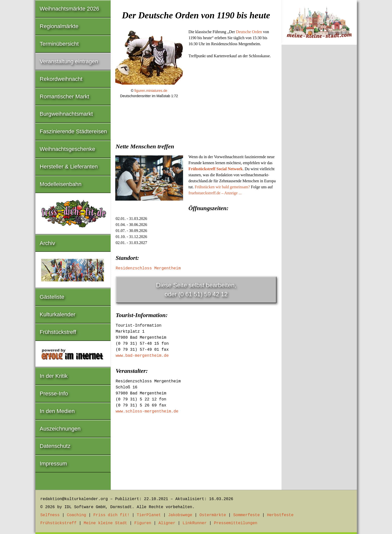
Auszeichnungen (60, 429)
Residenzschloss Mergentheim (148, 268)
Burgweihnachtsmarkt (66, 114)
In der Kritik (54, 376)
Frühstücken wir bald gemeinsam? (222, 187)
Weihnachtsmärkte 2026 (69, 9)
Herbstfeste (280, 515)
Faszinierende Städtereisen (73, 131)
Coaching (76, 515)
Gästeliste (52, 297)
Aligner (167, 523)
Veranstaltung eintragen (69, 61)
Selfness (50, 515)
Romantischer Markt (64, 97)
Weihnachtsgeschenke (67, 149)
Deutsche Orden (249, 32)
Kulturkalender (58, 314)
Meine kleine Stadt (105, 523)
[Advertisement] (196, 141)
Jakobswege (180, 515)
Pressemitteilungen (236, 523)
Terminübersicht (59, 44)
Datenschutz (55, 446)
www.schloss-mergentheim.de (147, 411)
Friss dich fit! (111, 515)
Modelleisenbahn (61, 184)
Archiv (47, 243)
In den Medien (57, 411)
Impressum (53, 464)
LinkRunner (195, 523)
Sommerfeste (247, 515)
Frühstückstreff (58, 332)
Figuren (143, 523)
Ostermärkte (213, 515)
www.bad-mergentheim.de (142, 356)
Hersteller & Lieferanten (69, 167)
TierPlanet (149, 515)
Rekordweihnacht (61, 79)
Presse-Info (54, 394)
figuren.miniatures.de (151, 91)
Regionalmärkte (59, 26)
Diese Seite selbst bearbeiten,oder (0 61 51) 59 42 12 (196, 290)
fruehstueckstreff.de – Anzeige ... (215, 193)
